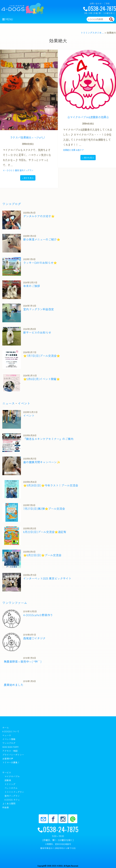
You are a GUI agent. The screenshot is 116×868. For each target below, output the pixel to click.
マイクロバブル (12, 776)
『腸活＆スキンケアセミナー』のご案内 (48, 439)
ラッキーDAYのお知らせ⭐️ (40, 263)
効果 (73, 150)
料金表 (6, 807)
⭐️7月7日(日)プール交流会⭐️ (42, 356)
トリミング (10, 784)
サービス (7, 772)
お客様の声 (8, 759)
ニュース (9, 403)
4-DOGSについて (11, 731)
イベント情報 (9, 739)
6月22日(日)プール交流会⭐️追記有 (45, 532)
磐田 (17, 170)
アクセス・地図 (10, 751)
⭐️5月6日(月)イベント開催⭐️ (42, 379)
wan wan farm (10, 747)
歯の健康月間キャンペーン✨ (42, 462)
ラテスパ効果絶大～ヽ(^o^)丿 (28, 137)
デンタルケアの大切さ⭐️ (39, 216)
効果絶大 (66, 150)
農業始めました (14, 685)
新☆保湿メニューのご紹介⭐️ (42, 239)
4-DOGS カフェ (12, 800)
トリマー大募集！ (11, 762)
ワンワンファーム (15, 603)
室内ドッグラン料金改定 (39, 309)
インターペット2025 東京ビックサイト (47, 578)
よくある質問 (9, 803)
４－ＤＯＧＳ (9, 170)
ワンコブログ (12, 204)
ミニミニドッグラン (14, 792)
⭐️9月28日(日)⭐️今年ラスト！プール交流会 (51, 485)
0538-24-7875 (100, 8)
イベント (24, 403)
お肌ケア (79, 150)
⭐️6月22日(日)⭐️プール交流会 (42, 555)
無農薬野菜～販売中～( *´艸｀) (23, 661)
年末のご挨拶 (32, 286)
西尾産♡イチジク (34, 638)
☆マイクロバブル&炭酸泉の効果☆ (88, 117)
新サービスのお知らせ (37, 332)
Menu (8, 19)
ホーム (6, 727)
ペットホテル (11, 788)
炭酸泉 (8, 780)
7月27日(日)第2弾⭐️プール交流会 (44, 509)
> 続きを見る (28, 178)
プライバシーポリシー (13, 755)
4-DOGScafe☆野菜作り (38, 615)
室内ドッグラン (26, 170)
